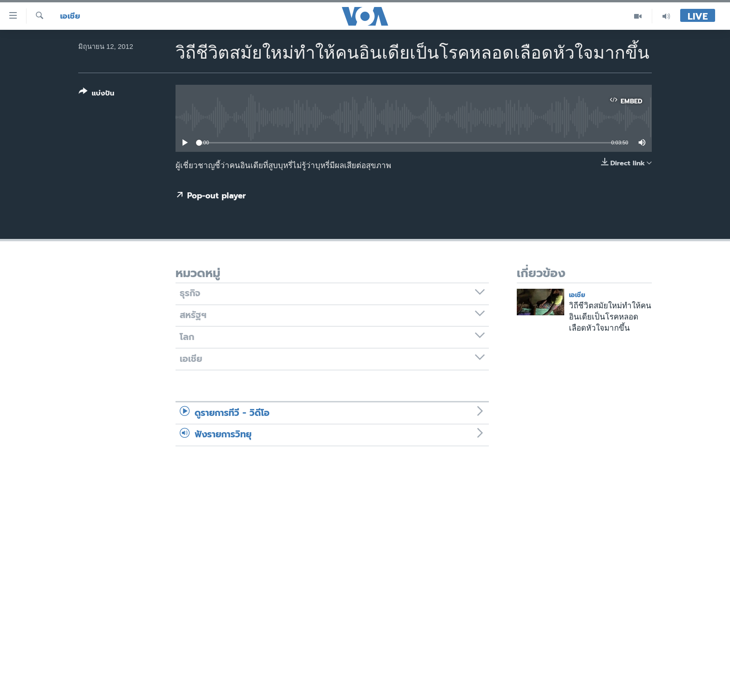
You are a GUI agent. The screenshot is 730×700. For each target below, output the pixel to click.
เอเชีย (70, 16)
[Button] (97, 94)
